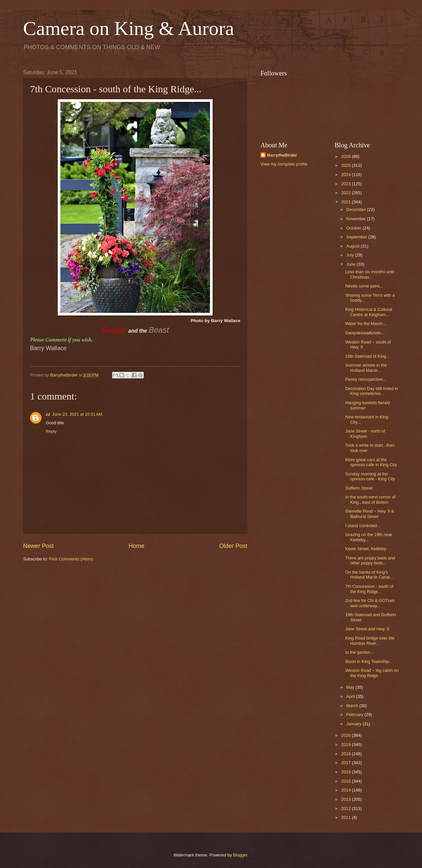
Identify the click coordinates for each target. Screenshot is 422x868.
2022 (347, 193)
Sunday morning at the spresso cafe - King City (370, 476)
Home (136, 546)
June (351, 264)
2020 (347, 735)
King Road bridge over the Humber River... (370, 641)
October (354, 228)
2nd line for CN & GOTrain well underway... (370, 603)
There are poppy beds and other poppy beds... (370, 560)
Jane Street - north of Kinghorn (365, 434)
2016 (347, 772)
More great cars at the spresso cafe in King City (371, 462)
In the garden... (360, 652)
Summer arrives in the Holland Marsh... (366, 368)
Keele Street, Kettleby (366, 549)
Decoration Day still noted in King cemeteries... (372, 391)
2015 (347, 781)
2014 (347, 790)
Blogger (240, 855)
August (353, 246)
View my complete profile (284, 164)
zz (48, 414)
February (355, 715)
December (357, 210)
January (354, 724)
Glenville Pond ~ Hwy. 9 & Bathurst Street (370, 514)
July (350, 255)
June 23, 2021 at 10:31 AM (77, 414)
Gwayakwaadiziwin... (365, 333)
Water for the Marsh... (366, 324)
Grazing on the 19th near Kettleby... (369, 537)
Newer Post (38, 546)
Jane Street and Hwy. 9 (367, 629)
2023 (347, 184)
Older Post (233, 546)
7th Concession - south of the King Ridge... (369, 589)
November (357, 219)
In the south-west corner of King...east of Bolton (370, 499)
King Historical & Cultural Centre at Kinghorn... (369, 312)
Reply (51, 431)
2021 (347, 202)
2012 (347, 808)
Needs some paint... (364, 286)
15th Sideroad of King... (367, 356)
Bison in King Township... (369, 661)
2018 (347, 754)
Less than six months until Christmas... (370, 274)
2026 (347, 156)
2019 (347, 745)
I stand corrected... (363, 526)
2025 (347, 165)
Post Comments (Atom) (71, 559)
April (351, 696)
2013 (347, 799)
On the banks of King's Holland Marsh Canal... (369, 575)
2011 (347, 817)
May (351, 687)
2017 (347, 763)
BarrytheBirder (282, 155)
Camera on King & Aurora (129, 28)
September (357, 237)
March (353, 706)
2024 (347, 175)
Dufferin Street (359, 488)
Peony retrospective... (366, 379)
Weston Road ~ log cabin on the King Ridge (372, 673)
